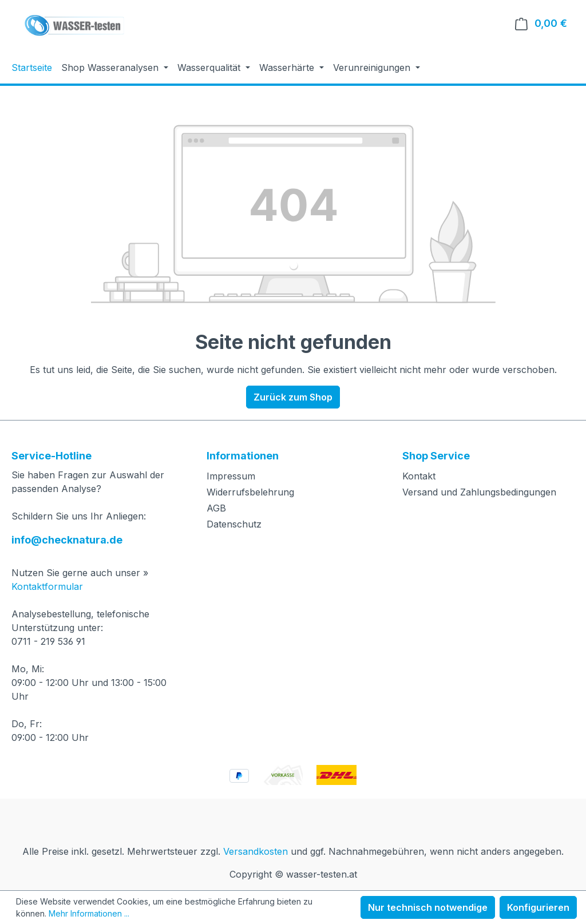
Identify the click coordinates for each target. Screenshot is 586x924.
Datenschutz (234, 524)
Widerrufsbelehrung (250, 492)
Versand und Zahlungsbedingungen (479, 492)
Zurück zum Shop (293, 397)
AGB (216, 508)
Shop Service (436, 456)
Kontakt (419, 476)
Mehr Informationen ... (89, 913)
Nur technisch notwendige (428, 907)
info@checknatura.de (67, 540)
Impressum (231, 476)
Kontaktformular (47, 586)
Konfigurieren (538, 907)
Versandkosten (256, 851)
